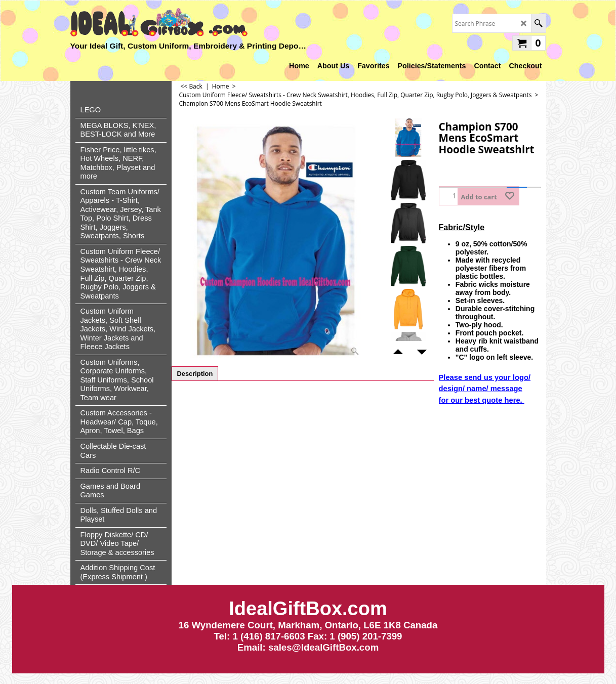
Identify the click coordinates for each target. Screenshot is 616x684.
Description (195, 374)
